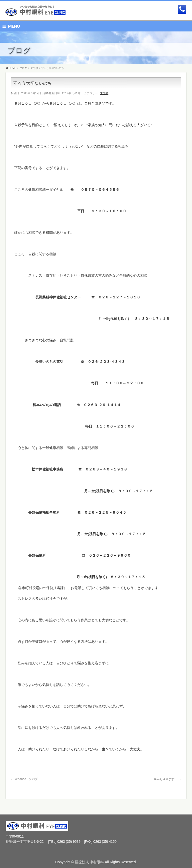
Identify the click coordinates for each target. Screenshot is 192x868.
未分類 (104, 93)
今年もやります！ (167, 779)
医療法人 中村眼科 (89, 862)
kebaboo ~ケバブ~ (25, 779)
